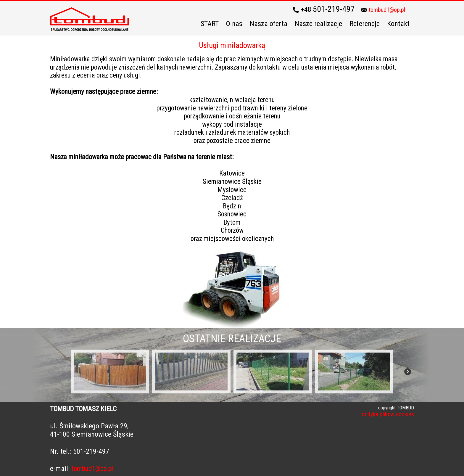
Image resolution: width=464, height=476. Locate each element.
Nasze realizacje (318, 24)
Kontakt (398, 24)
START (210, 24)
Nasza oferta (269, 24)
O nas (234, 24)
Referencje (365, 24)
